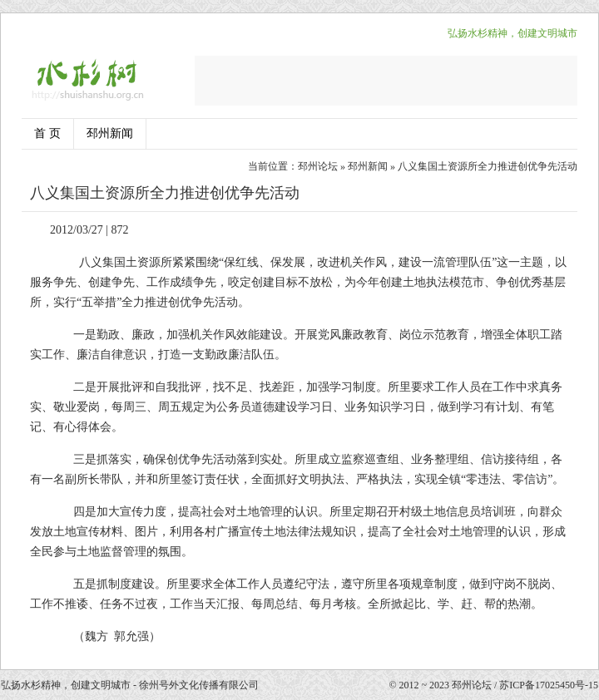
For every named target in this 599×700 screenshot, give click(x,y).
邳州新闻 (110, 133)
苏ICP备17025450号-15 (549, 685)
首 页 (47, 133)
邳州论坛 (318, 166)
